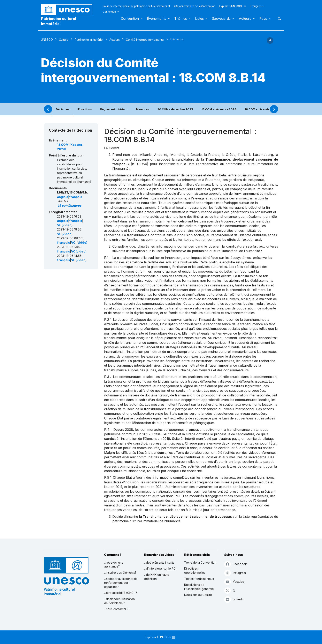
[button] (270, 43)
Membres (143, 109)
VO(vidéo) (65, 225)
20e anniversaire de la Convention (195, 6)
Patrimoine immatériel (89, 40)
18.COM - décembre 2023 (262, 109)
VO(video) (79, 251)
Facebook (236, 564)
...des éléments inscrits (159, 562)
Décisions (63, 109)
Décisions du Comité (198, 595)
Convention (130, 19)
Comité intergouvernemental (145, 40)
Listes (199, 19)
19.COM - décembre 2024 (219, 109)
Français (256, 6)
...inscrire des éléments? (120, 573)
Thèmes (181, 19)
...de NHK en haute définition (157, 577)
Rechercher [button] (278, 19)
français (76, 197)
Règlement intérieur (114, 109)
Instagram (235, 573)
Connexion (109, 12)
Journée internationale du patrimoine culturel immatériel (136, 6)
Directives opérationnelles (195, 570)
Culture (64, 40)
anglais (63, 197)
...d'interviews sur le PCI (160, 568)
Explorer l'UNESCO (233, 6)
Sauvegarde (221, 19)
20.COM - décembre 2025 (175, 109)
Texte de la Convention (200, 562)
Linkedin (234, 599)
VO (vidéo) (79, 243)
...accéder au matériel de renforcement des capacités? (121, 583)
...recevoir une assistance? (114, 565)
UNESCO (47, 40)
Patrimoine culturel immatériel (59, 21)
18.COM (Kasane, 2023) (70, 147)
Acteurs (245, 19)
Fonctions (85, 109)
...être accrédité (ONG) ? (121, 593)
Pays (263, 19)
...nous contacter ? (116, 609)
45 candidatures (69, 206)
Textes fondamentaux (199, 579)
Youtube (234, 582)
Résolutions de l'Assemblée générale (199, 587)
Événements (157, 19)
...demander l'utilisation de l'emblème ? (119, 601)
